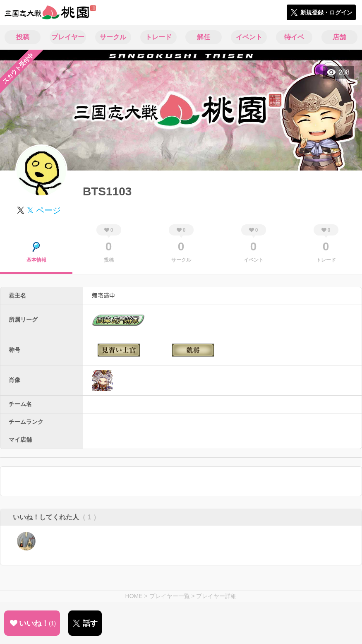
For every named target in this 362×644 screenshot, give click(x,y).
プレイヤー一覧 (170, 596)
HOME (134, 596)
